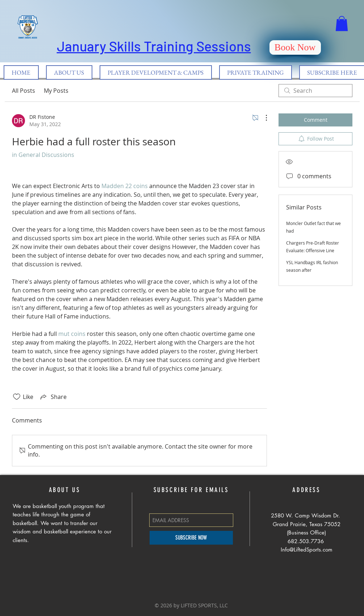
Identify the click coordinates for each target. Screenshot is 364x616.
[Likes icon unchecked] (17, 397)
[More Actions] (263, 118)
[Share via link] (53, 397)
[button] (342, 24)
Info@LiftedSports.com (307, 550)
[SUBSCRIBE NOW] (191, 538)
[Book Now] (295, 47)
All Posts (24, 91)
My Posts (56, 91)
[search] (315, 91)
